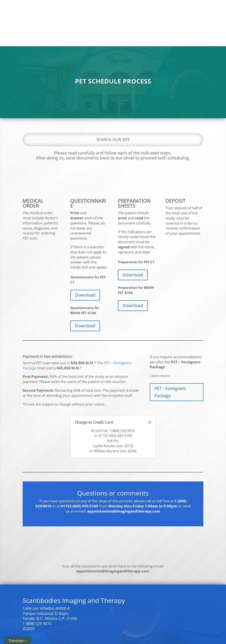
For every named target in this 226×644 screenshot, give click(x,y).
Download (85, 295)
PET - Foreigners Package (170, 392)
